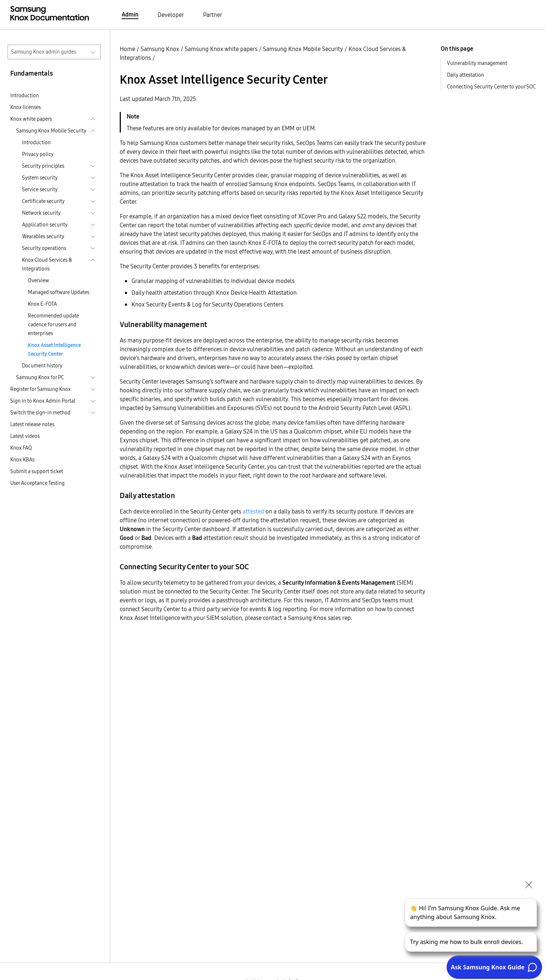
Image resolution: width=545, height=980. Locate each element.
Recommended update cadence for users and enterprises (53, 324)
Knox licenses (26, 107)
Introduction (25, 95)
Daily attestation (465, 75)
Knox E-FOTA (42, 304)
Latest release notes (32, 424)
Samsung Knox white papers (221, 49)
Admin (130, 14)
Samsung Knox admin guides (44, 52)
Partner (213, 15)
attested (253, 511)
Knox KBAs (22, 460)
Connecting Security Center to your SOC (491, 87)
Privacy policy (38, 154)
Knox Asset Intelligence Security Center (54, 349)
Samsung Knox (160, 49)
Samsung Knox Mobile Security (303, 49)
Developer (171, 15)
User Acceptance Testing (37, 483)
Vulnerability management (477, 63)
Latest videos (25, 436)
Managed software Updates (59, 292)
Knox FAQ (21, 448)
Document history (42, 366)
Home (127, 49)
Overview (39, 280)
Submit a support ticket (37, 471)
